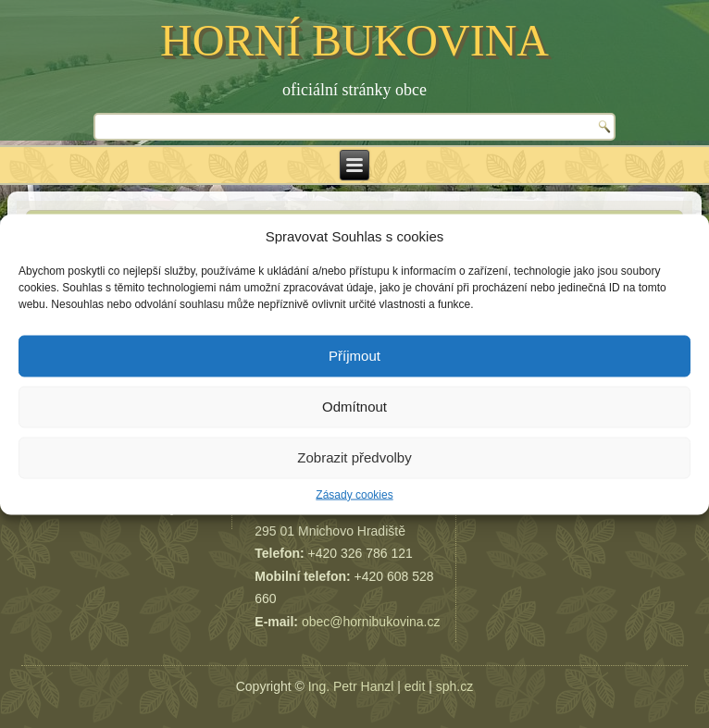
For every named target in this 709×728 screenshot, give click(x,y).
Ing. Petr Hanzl (351, 686)
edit (415, 686)
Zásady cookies (354, 494)
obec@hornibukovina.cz (371, 622)
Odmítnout (354, 407)
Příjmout (354, 356)
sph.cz (454, 686)
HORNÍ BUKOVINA (354, 40)
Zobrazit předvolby (354, 457)
